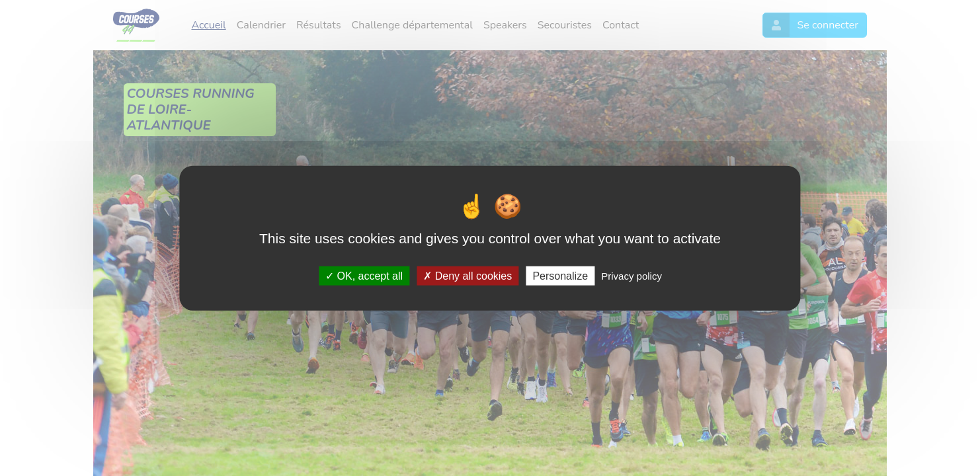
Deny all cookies (468, 275)
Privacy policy (632, 275)
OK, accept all (364, 275)
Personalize (560, 275)
